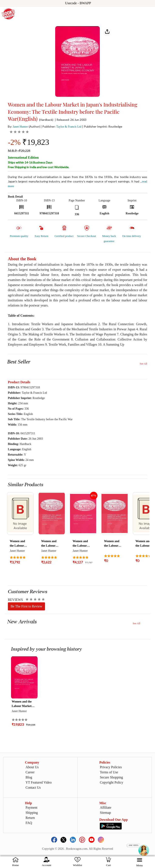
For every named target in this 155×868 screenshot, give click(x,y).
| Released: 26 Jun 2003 (71, 120)
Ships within (30, 162)
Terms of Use (109, 772)
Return (30, 818)
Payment (31, 807)
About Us (32, 767)
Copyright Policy (111, 782)
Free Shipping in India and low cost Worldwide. (39, 167)
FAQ (29, 823)
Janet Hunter (20, 127)
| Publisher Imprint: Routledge (102, 126)
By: (18, 126)
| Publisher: (61, 126)
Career (30, 772)
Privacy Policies (111, 767)
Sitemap (105, 813)
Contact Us (33, 787)
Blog (29, 777)
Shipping (32, 813)
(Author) (34, 126)
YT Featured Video (39, 782)
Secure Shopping (111, 777)
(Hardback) (46, 120)
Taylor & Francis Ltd (69, 127)
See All (143, 364)
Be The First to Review (26, 606)
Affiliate (106, 807)
